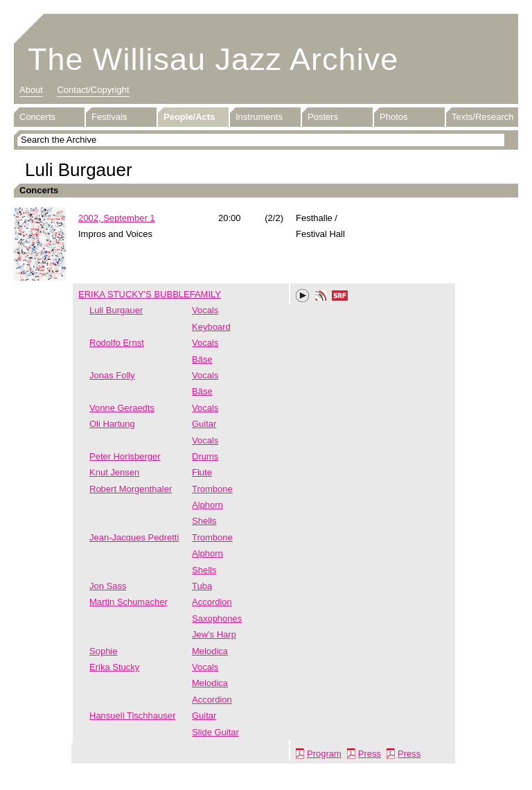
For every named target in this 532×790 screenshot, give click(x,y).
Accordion (212, 602)
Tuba (202, 586)
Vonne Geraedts (122, 408)
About (31, 90)
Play (303, 296)
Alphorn (207, 505)
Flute (202, 472)
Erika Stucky (114, 667)
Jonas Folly (112, 375)
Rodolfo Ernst (117, 343)
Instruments (259, 117)
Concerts (37, 117)
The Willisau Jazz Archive (213, 59)
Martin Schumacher (128, 602)
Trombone (212, 489)
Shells (204, 521)
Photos (393, 117)
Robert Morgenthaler (131, 489)
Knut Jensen (114, 472)
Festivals (109, 117)
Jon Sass (108, 586)
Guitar (204, 424)
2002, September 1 (117, 218)
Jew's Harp (214, 634)
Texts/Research (483, 117)
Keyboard (211, 327)
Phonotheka (321, 297)
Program (324, 754)
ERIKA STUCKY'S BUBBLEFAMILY (150, 294)
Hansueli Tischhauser (132, 716)
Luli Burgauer (116, 310)
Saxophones (217, 618)
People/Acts (189, 117)
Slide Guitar (215, 732)
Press (370, 754)
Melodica (210, 651)
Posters (323, 117)
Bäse (202, 359)
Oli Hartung (112, 424)
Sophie (103, 651)
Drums (205, 456)
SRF (340, 297)
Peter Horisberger (125, 456)
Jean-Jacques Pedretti (134, 537)
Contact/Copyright (93, 90)
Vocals (205, 310)
